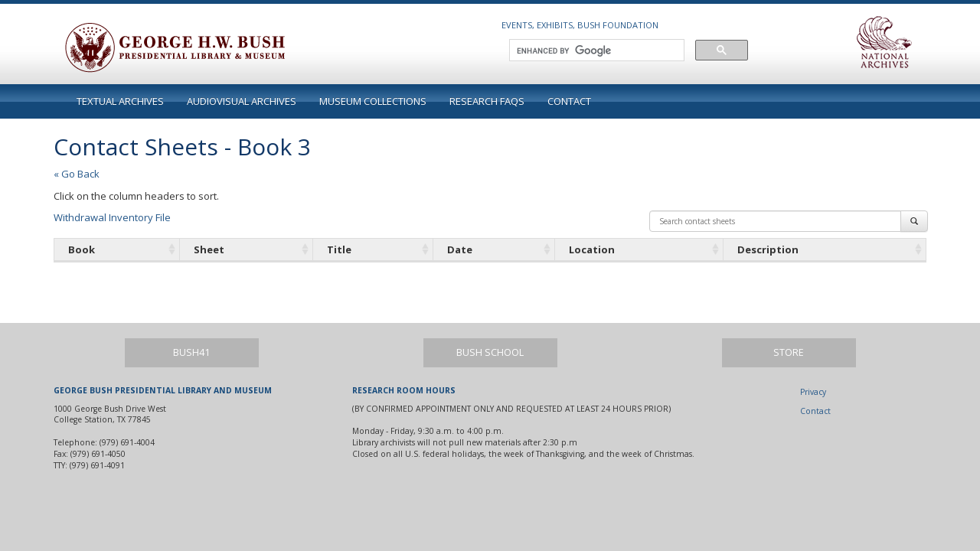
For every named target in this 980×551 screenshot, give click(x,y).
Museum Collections (373, 101)
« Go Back (77, 174)
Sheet (209, 249)
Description (768, 249)
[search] (595, 51)
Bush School (490, 352)
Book (82, 249)
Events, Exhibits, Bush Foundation (580, 25)
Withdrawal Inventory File (112, 217)
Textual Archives (120, 101)
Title (339, 249)
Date (460, 249)
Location (592, 249)
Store (789, 352)
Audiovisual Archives (242, 101)
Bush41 (191, 352)
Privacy (813, 392)
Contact (569, 101)
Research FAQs (487, 101)
